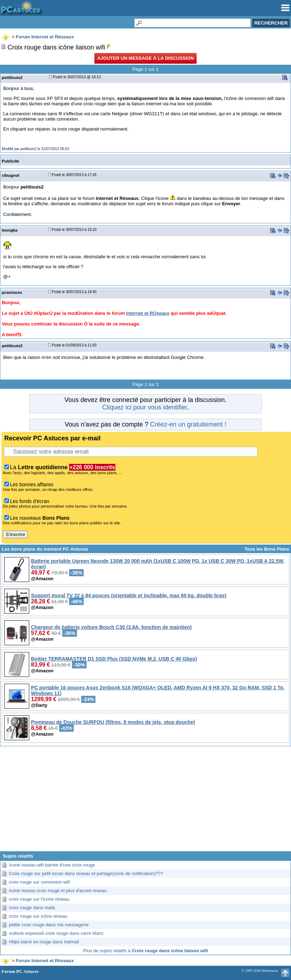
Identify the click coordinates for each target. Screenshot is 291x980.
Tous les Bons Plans (267, 549)
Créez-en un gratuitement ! (188, 424)
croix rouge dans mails (32, 908)
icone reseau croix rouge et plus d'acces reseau (58, 891)
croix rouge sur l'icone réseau (39, 899)
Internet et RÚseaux (148, 313)
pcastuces (12, 292)
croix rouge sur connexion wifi (39, 882)
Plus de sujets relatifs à (145, 951)
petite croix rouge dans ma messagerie (49, 925)
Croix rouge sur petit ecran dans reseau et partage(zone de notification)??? (86, 873)
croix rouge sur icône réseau (38, 916)
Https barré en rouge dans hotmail (44, 942)
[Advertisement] (145, 801)
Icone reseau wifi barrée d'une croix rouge (52, 865)
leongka (10, 230)
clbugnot (11, 175)
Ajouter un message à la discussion (145, 58)
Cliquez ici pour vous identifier (145, 407)
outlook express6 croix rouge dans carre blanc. (57, 933)
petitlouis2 (12, 77)
